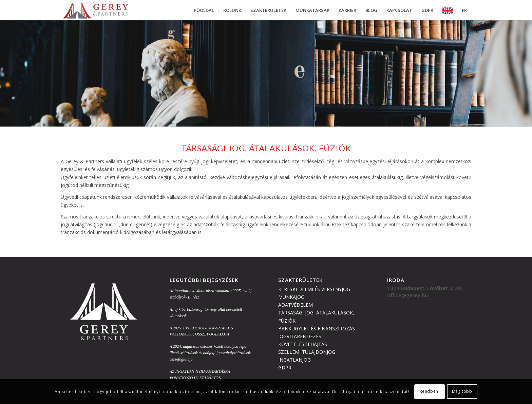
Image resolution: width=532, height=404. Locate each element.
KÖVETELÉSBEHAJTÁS (303, 344)
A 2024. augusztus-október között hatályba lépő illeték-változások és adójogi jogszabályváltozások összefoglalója (210, 353)
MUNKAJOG (291, 297)
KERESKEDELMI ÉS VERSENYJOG (314, 289)
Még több (462, 391)
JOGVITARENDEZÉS (300, 336)
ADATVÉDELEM (296, 305)
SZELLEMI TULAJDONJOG (307, 352)
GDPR (285, 368)
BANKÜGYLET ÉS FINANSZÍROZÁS (317, 329)
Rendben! (430, 391)
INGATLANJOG (294, 360)
